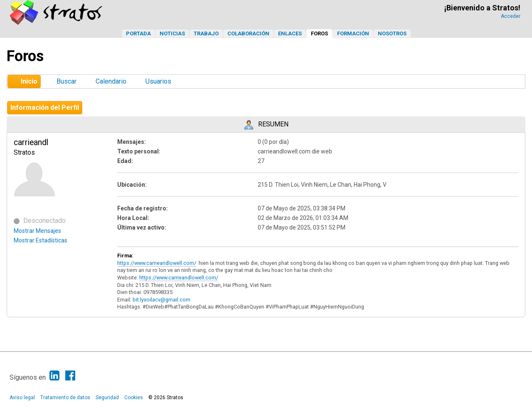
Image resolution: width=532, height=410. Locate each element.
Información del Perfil (45, 107)
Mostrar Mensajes (37, 231)
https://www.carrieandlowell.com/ (157, 263)
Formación (353, 33)
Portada (138, 33)
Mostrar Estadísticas (41, 240)
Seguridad (107, 398)
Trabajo (206, 33)
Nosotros (392, 33)
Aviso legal (22, 398)
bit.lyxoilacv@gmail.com (161, 300)
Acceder (511, 16)
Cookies (134, 398)
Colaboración (248, 33)
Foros (319, 33)
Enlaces (290, 33)
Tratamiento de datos (65, 398)
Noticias (172, 33)
